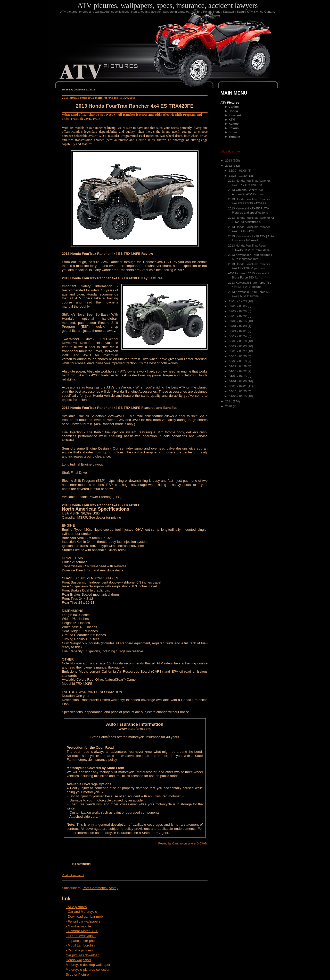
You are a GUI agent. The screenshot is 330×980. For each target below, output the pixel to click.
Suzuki (233, 132)
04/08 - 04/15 (238, 376)
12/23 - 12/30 (238, 176)
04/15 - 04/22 (238, 371)
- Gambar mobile (78, 926)
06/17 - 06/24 (238, 336)
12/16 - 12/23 (238, 301)
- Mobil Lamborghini (81, 945)
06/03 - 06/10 (238, 341)
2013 (229, 160)
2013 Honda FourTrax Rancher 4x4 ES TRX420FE (99, 98)
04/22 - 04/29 (238, 366)
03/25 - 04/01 (238, 386)
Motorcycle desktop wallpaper (88, 965)
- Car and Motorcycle (81, 912)
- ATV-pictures (76, 907)
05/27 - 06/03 (238, 346)
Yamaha (234, 137)
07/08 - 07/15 (238, 321)
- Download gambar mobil (85, 916)
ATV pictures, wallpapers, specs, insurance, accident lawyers (168, 5)
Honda (233, 111)
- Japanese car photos (82, 941)
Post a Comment (73, 875)
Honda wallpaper (78, 960)
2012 (229, 166)
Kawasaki (235, 115)
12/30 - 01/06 (238, 171)
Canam (233, 107)
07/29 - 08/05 (238, 306)
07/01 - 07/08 (238, 326)
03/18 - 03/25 (238, 391)
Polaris (233, 128)
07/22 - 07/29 (238, 311)
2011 (229, 401)
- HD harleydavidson (81, 936)
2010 (229, 406)
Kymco (233, 124)
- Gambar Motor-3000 (82, 931)
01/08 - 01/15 (238, 396)
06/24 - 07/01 (238, 331)
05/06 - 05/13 (238, 361)
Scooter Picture (77, 974)
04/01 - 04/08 (238, 381)
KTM (232, 120)
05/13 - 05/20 (238, 356)
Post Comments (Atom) (100, 888)
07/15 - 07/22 (238, 316)
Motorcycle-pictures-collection (88, 970)
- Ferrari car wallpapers (83, 921)
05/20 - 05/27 (238, 351)
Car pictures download (82, 955)
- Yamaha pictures (79, 950)
